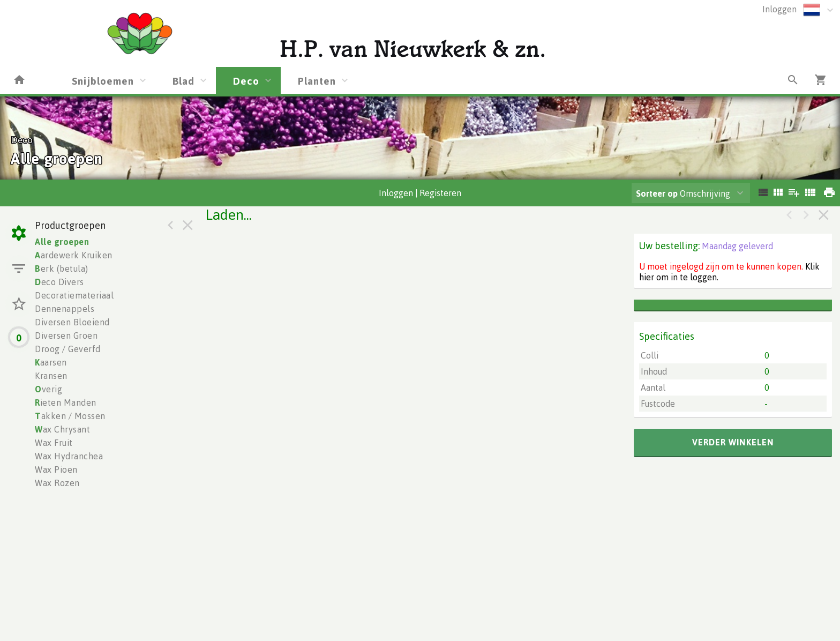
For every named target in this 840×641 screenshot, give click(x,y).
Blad (183, 81)
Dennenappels (65, 309)
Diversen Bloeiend (72, 322)
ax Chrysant (62, 429)
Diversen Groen (66, 336)
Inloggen (779, 9)
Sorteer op (657, 193)
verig (48, 389)
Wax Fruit (54, 443)
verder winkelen (733, 442)
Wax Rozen (57, 483)
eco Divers (59, 282)
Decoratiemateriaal (74, 295)
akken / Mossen (70, 416)
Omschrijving (683, 193)
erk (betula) (62, 269)
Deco (246, 81)
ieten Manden (66, 403)
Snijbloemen (103, 81)
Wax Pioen (56, 469)
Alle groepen (62, 242)
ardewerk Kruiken (74, 255)
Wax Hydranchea (69, 456)
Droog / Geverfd (68, 349)
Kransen (51, 376)
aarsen (51, 362)
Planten (317, 81)
